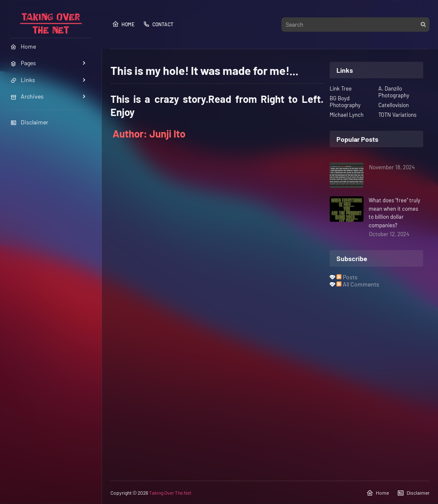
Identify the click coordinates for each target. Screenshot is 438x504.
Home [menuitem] (23, 46)
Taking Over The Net (170, 493)
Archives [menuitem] (27, 96)
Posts (347, 277)
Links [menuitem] (23, 80)
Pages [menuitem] (23, 63)
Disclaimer (29, 122)
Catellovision (394, 105)
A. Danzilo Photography (394, 92)
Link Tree (341, 88)
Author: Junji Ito (149, 134)
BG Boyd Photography (345, 102)
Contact (158, 24)
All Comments (358, 284)
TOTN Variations (397, 115)
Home (123, 24)
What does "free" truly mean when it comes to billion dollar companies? (394, 213)
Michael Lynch (347, 115)
